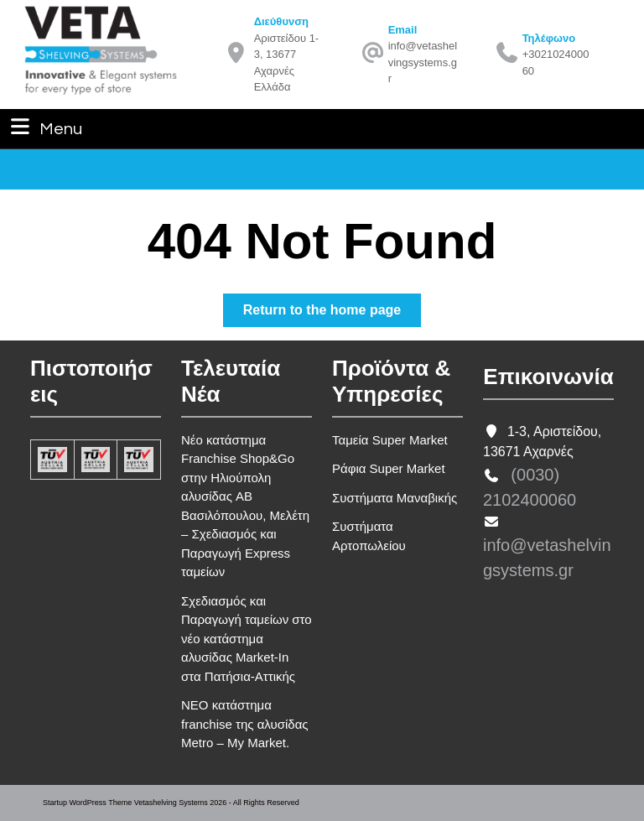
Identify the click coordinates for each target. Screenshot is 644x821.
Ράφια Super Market (389, 468)
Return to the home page (332, 313)
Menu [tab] (44, 127)
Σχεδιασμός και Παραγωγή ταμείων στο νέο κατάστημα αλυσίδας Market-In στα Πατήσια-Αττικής (247, 639)
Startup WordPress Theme (87, 803)
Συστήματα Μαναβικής (395, 498)
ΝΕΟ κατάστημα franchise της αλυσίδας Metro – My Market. (245, 724)
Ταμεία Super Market (390, 440)
